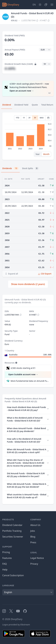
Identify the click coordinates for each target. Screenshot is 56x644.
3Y (29, 118)
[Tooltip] (16, 363)
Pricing (6, 552)
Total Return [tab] (47, 105)
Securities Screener (13, 537)
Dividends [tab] (10, 168)
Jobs (33, 531)
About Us (35, 525)
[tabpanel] (28, 136)
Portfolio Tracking (12, 531)
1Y (24, 118)
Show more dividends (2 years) (28, 284)
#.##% (10, 68)
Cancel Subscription (13, 575)
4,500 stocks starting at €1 (23, 368)
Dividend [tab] (7, 105)
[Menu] (52, 5)
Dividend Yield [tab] (21, 105)
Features (7, 558)
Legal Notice (37, 558)
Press (33, 542)
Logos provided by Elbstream (16, 625)
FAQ (4, 564)
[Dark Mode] (40, 5)
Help (5, 570)
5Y (35, 118)
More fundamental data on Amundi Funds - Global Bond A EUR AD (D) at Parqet (30, 381)
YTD (18, 118)
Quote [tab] (35, 105)
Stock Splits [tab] (30, 168)
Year (38, 154)
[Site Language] (34, 5)
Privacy (34, 564)
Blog (33, 537)
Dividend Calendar (12, 525)
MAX (42, 118)
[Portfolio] (46, 5)
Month (46, 154)
